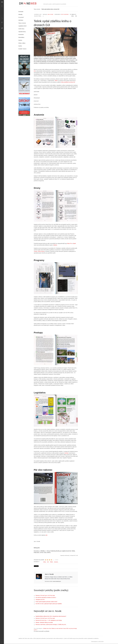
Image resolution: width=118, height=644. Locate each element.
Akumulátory (21, 37)
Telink (56, 81)
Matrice (55, 245)
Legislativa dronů (22, 26)
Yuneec (36, 251)
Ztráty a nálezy (22, 43)
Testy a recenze (37, 9)
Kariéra (20, 46)
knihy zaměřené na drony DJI (68, 82)
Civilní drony (21, 29)
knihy (45, 562)
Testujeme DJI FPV (40, 600)
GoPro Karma (41, 251)
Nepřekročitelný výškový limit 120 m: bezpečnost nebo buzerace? (51, 616)
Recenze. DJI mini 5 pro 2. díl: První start (45, 595)
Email (73, 16)
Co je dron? (21, 17)
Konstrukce (21, 35)
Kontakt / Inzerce (22, 49)
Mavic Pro (70, 243)
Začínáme (21, 20)
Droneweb (21, 12)
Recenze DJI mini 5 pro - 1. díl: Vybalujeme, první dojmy (49, 620)
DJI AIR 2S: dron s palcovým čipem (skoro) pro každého (49, 604)
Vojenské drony (22, 32)
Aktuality (20, 14)
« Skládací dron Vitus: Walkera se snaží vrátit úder (53, 628)
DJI (35, 71)
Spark (74, 243)
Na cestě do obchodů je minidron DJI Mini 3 (46, 598)
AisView (66, 453)
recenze (56, 562)
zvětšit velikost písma (44, 16)
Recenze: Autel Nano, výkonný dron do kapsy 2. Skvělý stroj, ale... (51, 624)
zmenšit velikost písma (42, 16)
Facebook (2, 22)
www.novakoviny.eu (57, 581)
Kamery (20, 40)
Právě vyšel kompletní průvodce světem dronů (46, 602)
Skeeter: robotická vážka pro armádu (44, 622)
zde (47, 535)
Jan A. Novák (50, 14)
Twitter (2, 28)
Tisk (76, 16)
